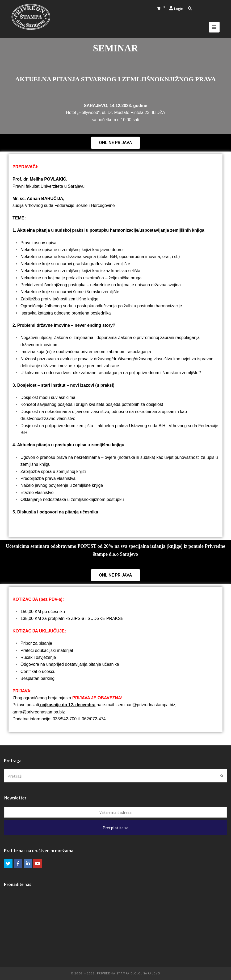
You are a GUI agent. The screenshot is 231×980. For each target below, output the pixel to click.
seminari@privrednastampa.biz (146, 705)
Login (178, 8)
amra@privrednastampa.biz (39, 712)
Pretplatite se (115, 828)
